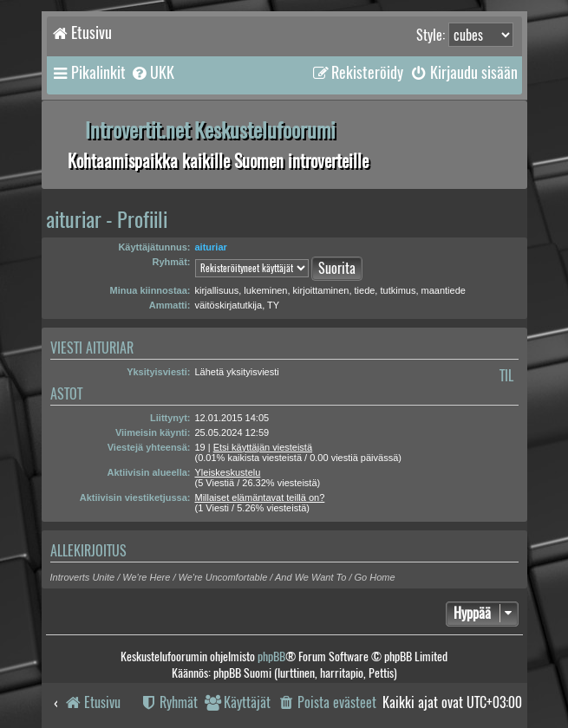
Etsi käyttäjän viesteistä (263, 447)
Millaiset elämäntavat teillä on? (260, 497)
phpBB (271, 656)
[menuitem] (152, 73)
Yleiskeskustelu (228, 472)
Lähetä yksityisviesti (237, 372)
